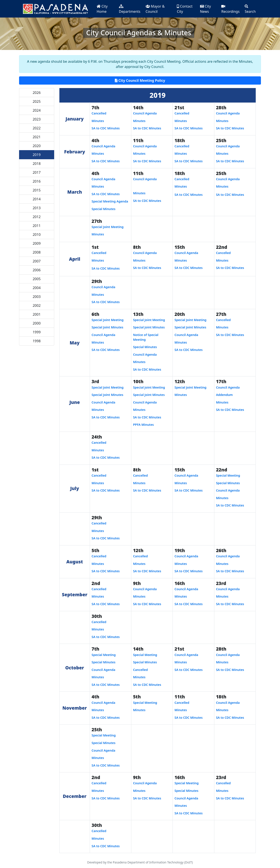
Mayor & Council (155, 9)
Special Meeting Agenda (110, 201)
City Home (102, 9)
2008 (37, 252)
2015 (37, 190)
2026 (37, 93)
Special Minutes (104, 209)
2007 (37, 261)
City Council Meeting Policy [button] (140, 80)
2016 (37, 181)
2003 (37, 297)
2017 (37, 172)
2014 (37, 199)
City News (205, 9)
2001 (37, 314)
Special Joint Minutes (107, 327)
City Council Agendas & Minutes (139, 33)
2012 (37, 217)
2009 (37, 243)
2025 (37, 101)
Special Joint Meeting (108, 227)
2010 (37, 235)
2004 (37, 288)
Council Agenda (145, 113)
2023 (37, 119)
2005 (37, 279)
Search (250, 9)
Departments (130, 9)
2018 (37, 164)
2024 (37, 110)
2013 (37, 208)
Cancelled (99, 113)
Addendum (224, 395)
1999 (37, 332)
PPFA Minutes (143, 425)
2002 (37, 305)
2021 (37, 137)
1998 (37, 341)
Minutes (98, 121)
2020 (37, 146)
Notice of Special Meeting (146, 337)
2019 (37, 155)
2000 (37, 323)
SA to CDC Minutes (106, 128)
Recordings (230, 9)
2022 (37, 128)
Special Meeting (228, 475)
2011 (37, 226)
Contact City (185, 9)
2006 (37, 270)
